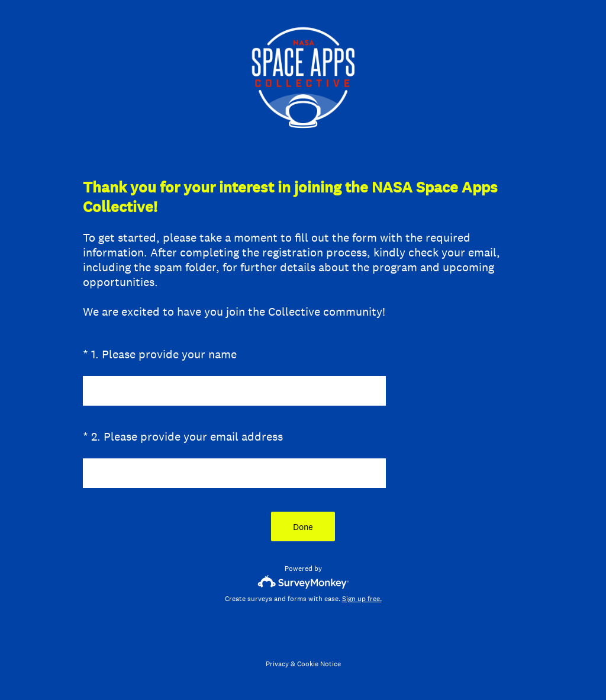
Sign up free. (362, 599)
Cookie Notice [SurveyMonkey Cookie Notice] (319, 664)
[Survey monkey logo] (303, 582)
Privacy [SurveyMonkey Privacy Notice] (277, 664)
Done (303, 527)
